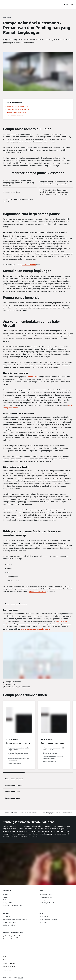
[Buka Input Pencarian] (60, 4)
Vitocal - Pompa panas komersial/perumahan (55, 813)
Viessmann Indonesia (10, 813)
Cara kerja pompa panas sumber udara (35, 629)
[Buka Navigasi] (72, 4)
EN (67, 4)
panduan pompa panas (38, 591)
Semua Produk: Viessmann (29, 813)
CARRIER (21, 978)
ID (65, 4)
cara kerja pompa (29, 265)
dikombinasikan (33, 377)
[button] (67, 813)
